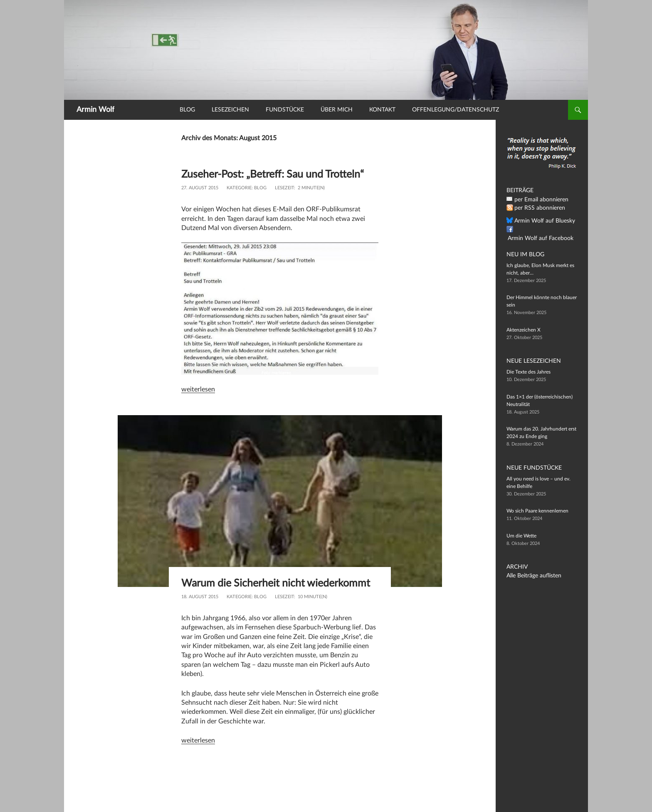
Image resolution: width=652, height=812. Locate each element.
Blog (187, 110)
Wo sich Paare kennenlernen (537, 511)
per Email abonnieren (538, 200)
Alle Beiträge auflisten (530, 576)
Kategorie (239, 200)
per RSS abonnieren (536, 208)
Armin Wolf (95, 110)
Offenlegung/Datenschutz (456, 110)
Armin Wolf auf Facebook (542, 230)
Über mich (337, 110)
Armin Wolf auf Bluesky (540, 221)
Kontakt (382, 110)
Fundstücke (285, 110)
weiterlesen (198, 402)
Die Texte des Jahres (529, 372)
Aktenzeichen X (524, 330)
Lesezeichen (230, 110)
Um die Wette (521, 536)
